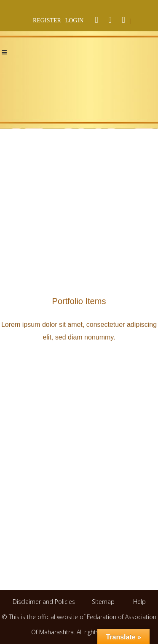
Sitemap (103, 602)
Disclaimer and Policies (45, 602)
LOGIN (75, 20)
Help (139, 602)
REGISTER (47, 20)
